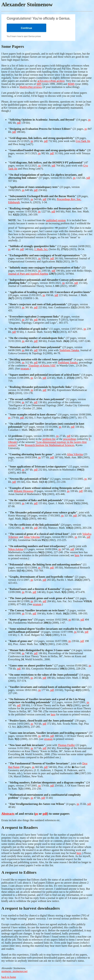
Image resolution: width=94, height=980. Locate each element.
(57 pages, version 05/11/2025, (45, 176)
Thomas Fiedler (66, 745)
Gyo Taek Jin (83, 141)
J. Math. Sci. (41, 249)
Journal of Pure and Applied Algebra (28, 274)
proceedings (70, 439)
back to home (9, 977)
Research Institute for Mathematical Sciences (50, 445)
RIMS (71, 84)
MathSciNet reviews (31, 87)
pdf (19, 123)
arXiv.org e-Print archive (51, 81)
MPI (39, 84)
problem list (49, 439)
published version (56, 220)
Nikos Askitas (16, 549)
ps (89, 120)
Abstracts (8, 814)
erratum (25, 369)
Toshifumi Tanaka (69, 350)
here (77, 555)
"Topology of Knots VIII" (42, 366)
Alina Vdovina (75, 454)
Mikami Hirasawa (23, 491)
